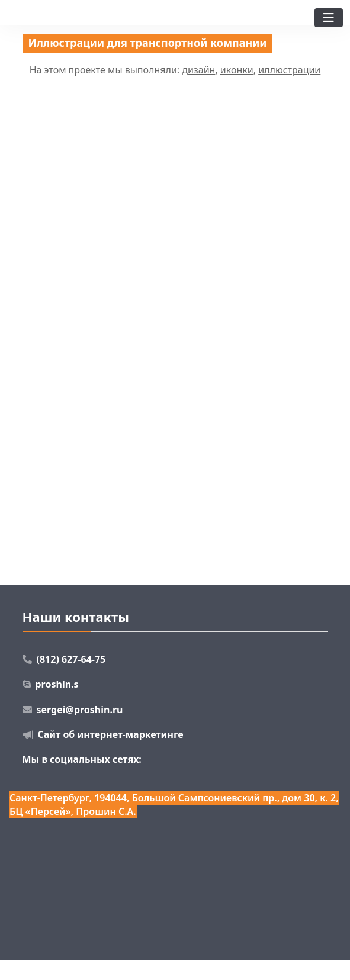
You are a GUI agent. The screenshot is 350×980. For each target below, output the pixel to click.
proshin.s (57, 684)
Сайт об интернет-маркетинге (111, 734)
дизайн (198, 70)
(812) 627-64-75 (71, 659)
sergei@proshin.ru (80, 710)
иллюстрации (289, 70)
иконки (237, 70)
